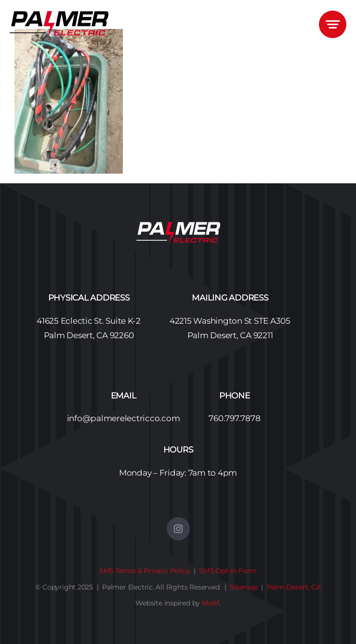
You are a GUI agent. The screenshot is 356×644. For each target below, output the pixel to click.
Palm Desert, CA (294, 587)
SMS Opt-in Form (228, 571)
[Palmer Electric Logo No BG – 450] (59, 15)
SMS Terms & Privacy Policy (145, 571)
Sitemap (244, 587)
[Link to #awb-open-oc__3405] (333, 24)
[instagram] (178, 529)
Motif (211, 603)
